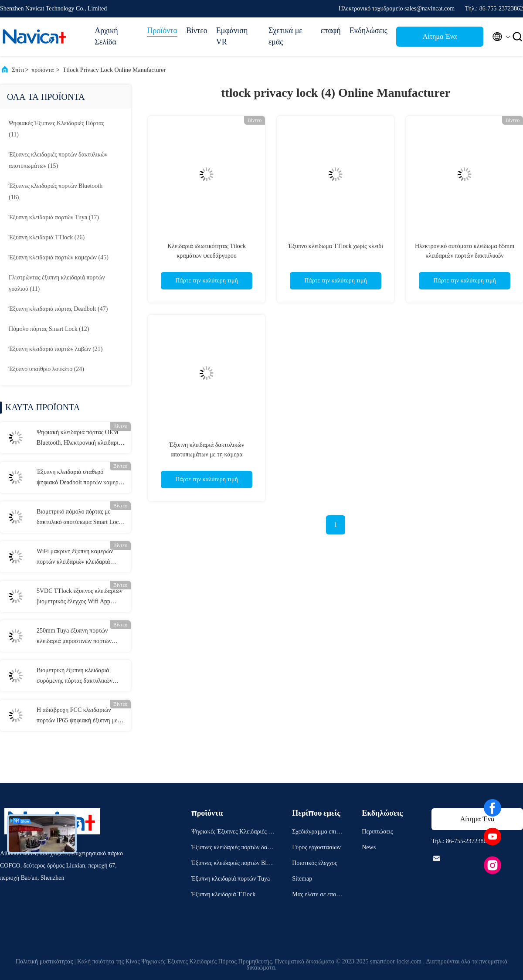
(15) (58, 160)
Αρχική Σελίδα (106, 36)
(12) (49, 329)
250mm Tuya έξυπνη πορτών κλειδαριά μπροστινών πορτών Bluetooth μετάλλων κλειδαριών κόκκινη (76, 637)
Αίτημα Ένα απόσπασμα (440, 39)
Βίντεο (197, 31)
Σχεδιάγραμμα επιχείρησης (318, 833)
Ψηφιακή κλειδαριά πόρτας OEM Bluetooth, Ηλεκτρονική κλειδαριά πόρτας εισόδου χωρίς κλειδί (79, 439)
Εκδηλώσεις (368, 31)
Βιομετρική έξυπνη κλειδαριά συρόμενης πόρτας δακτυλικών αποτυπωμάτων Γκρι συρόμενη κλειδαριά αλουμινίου (75, 677)
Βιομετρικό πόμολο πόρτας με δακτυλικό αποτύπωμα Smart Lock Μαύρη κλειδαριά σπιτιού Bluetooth (81, 518)
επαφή (331, 31)
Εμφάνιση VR (232, 36)
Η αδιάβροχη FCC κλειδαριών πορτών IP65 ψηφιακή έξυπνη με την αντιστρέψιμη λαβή (77, 716)
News (369, 847)
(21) (56, 349)
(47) (58, 309)
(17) (54, 217)
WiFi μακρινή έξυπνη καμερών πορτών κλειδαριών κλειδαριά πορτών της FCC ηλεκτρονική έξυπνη (75, 558)
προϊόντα (42, 70)
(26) (47, 237)
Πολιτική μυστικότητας (44, 961)
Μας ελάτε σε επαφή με (317, 896)
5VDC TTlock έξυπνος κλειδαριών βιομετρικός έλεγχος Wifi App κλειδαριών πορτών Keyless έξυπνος (80, 597)
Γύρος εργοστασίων (316, 847)
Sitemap (302, 879)
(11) (56, 129)
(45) (59, 257)
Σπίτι (18, 70)
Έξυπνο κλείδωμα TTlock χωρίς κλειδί (336, 246)
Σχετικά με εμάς (285, 36)
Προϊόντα (162, 31)
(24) (46, 369)
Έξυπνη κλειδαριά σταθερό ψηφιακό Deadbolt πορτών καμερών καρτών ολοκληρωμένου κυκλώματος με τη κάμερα (81, 478)
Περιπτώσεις (377, 832)
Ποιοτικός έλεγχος (314, 863)
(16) (56, 192)
